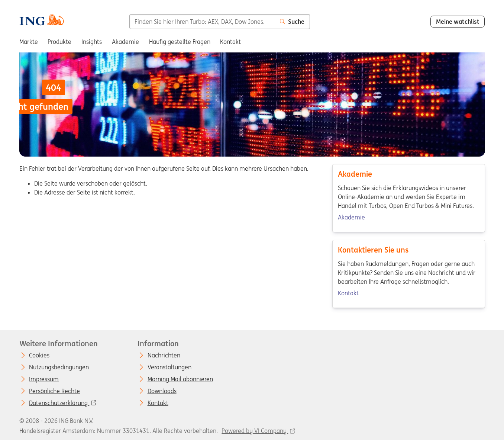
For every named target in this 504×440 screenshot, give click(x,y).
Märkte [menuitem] (29, 42)
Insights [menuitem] (92, 42)
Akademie (351, 217)
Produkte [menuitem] (59, 42)
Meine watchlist (458, 22)
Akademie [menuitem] (125, 42)
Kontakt (348, 293)
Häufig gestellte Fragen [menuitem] (180, 42)
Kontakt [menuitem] (230, 42)
